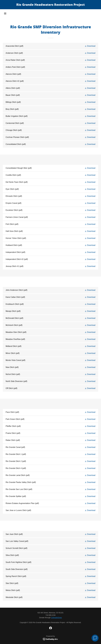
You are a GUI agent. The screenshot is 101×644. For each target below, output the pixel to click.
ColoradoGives (56, 618)
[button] (5, 13)
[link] (50, 5)
